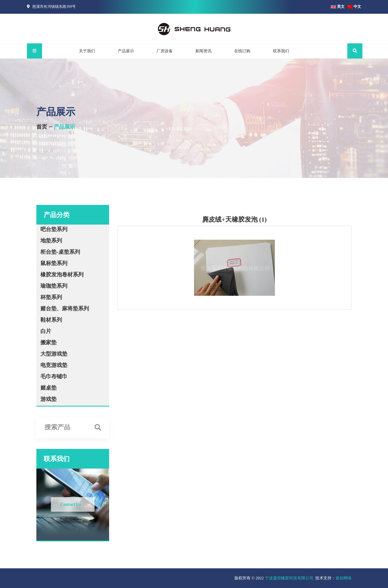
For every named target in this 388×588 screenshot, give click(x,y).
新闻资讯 (203, 51)
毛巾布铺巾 (54, 376)
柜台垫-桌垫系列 (60, 252)
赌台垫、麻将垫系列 (65, 308)
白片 (46, 331)
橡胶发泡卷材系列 (62, 274)
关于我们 (87, 51)
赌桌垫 (48, 388)
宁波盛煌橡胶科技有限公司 (289, 578)
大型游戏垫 (54, 354)
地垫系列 (51, 240)
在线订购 (242, 51)
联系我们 (281, 51)
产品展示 (126, 51)
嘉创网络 (344, 578)
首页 (42, 127)
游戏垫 (48, 399)
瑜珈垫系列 (54, 286)
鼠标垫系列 (54, 263)
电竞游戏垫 (54, 365)
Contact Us (71, 504)
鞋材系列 (51, 320)
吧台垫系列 (54, 229)
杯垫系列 (51, 297)
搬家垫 (48, 342)
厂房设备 (165, 51)
